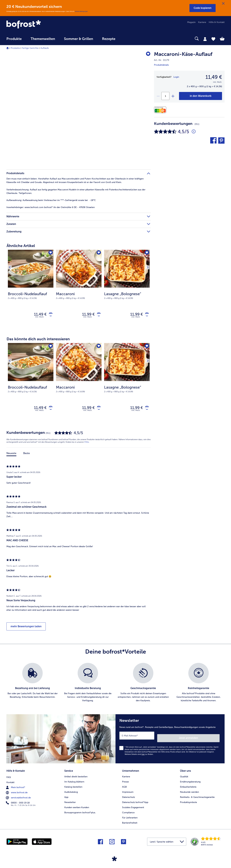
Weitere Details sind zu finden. (139, 755)
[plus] (173, 96)
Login (176, 77)
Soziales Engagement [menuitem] (133, 806)
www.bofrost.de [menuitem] (17, 791)
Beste (27, 456)
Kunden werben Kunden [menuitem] (77, 806)
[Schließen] (223, 4)
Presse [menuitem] (125, 781)
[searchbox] (126, 39)
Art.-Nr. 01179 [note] (162, 60)
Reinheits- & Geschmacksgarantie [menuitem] (197, 796)
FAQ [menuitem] (9, 776)
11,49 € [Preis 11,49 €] (38, 315)
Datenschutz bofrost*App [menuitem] (135, 801)
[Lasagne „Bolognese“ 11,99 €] (127, 290)
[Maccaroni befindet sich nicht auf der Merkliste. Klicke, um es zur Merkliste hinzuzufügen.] (98, 253)
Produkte (15, 48)
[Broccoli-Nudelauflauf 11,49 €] (31, 290)
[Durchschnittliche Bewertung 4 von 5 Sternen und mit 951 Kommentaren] (194, 132)
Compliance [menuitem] (128, 812)
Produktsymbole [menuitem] (188, 801)
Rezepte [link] (109, 39)
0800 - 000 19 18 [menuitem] (18, 801)
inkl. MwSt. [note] (40, 318)
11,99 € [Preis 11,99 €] (86, 315)
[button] (203, 8)
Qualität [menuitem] (184, 776)
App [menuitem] (66, 796)
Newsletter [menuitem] (70, 801)
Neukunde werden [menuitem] (189, 791)
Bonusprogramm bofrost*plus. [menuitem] (80, 812)
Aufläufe (45, 48)
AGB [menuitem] (124, 786)
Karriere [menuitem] (202, 22)
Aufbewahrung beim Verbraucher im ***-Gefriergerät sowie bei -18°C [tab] (51, 200)
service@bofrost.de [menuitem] (19, 796)
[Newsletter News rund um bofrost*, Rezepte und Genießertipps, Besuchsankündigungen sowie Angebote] (170, 740)
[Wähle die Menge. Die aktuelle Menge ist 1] (165, 96)
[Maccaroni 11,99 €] (79, 290)
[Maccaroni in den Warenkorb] (98, 315)
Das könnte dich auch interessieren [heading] (38, 340)
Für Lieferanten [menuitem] (130, 817)
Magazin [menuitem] (191, 22)
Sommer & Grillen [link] (79, 39)
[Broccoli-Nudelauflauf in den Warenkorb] (49, 315)
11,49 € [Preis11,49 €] (214, 77)
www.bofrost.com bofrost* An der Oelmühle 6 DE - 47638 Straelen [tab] (51, 207)
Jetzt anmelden (206, 738)
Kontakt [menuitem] (10, 781)
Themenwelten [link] (43, 39)
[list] (116, 686)
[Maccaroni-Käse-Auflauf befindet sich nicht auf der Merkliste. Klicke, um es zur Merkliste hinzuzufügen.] (147, 55)
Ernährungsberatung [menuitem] (190, 781)
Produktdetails (161, 65)
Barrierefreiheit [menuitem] (130, 822)
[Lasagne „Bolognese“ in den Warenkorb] (146, 315)
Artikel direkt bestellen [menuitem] (76, 776)
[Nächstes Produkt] (146, 254)
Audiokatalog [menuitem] (71, 791)
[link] (39, 25)
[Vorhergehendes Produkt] (11, 254)
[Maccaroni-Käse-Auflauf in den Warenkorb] (201, 96)
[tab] (205, 39)
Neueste (11, 456)
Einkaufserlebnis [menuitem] (188, 786)
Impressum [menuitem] (128, 791)
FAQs (87, 445)
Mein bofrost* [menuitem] (16, 786)
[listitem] (32, 686)
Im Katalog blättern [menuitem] (74, 781)
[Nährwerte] (161, 110)
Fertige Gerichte (30, 48)
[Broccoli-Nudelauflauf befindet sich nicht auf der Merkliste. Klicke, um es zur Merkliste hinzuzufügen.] (50, 253)
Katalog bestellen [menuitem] (73, 786)
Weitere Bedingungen (81, 11)
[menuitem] (14, 40)
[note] (31, 295)
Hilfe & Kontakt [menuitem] (217, 22)
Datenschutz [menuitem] (128, 796)
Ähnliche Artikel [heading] (21, 246)
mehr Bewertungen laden (26, 629)
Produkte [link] (14, 39)
